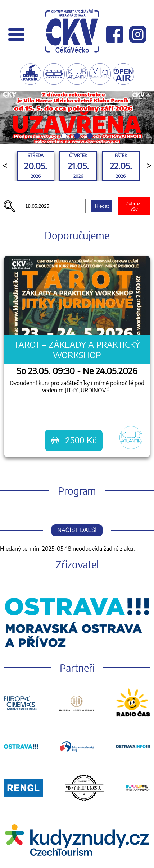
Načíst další (77, 530)
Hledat (102, 206)
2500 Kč (74, 440)
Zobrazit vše (134, 206)
